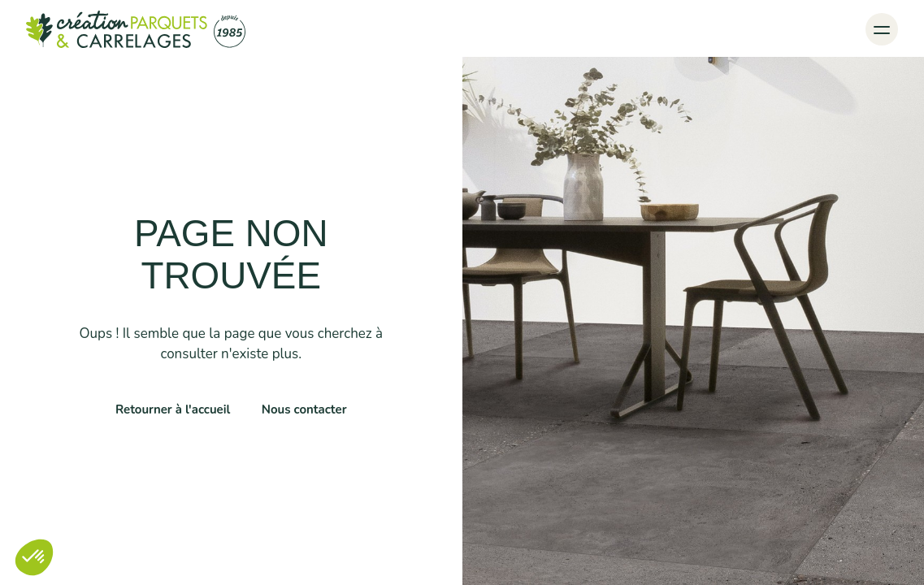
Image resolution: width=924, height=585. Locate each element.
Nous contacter (304, 409)
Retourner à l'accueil (173, 409)
